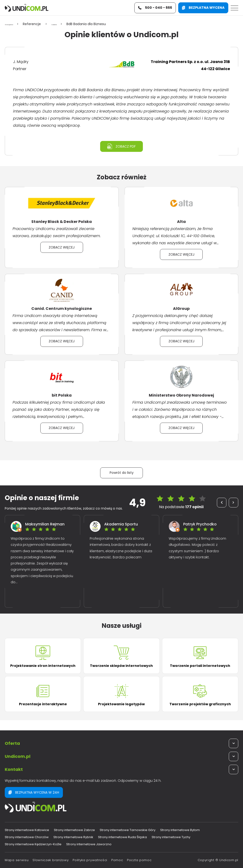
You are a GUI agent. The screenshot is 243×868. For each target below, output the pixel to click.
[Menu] (234, 9)
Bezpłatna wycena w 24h (34, 792)
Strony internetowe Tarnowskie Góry (128, 830)
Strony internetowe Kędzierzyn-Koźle (33, 844)
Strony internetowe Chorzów (27, 837)
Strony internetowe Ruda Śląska (122, 837)
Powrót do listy (122, 475)
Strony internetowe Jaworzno (89, 844)
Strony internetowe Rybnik (73, 837)
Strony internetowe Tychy (171, 837)
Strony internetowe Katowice (27, 830)
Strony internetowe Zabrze (74, 830)
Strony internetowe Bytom (180, 830)
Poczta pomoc (139, 860)
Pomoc (117, 860)
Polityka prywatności (90, 860)
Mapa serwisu (17, 860)
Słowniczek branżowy (51, 860)
